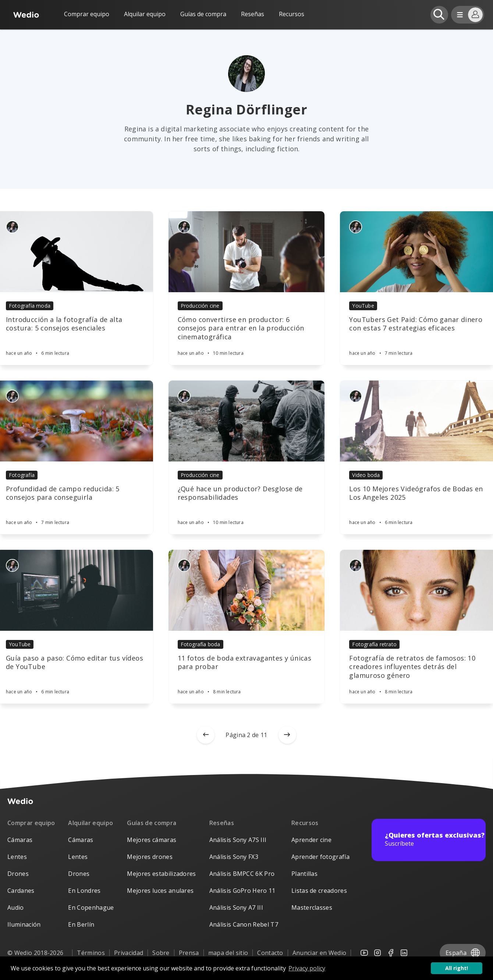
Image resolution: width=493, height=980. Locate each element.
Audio (16, 908)
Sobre (161, 953)
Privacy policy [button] (307, 968)
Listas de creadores (319, 891)
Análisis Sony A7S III (238, 840)
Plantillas (304, 874)
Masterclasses (312, 908)
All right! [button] (457, 968)
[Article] (247, 252)
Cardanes (21, 891)
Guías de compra (203, 14)
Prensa (189, 953)
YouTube (363, 306)
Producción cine (200, 306)
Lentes (17, 857)
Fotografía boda (201, 644)
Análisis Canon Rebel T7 (244, 924)
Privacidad (129, 953)
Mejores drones (150, 857)
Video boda (366, 475)
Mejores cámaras (152, 840)
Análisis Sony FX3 (234, 857)
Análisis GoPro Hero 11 (242, 891)
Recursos (305, 823)
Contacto (270, 953)
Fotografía (22, 475)
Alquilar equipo (145, 14)
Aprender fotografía (320, 857)
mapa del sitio (228, 953)
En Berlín (81, 924)
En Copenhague (91, 908)
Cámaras (20, 840)
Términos (91, 953)
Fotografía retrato (374, 644)
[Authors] (12, 227)
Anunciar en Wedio (319, 953)
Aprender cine (311, 840)
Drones (18, 874)
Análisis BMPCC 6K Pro (242, 874)
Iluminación (24, 924)
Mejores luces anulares (160, 891)
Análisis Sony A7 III (236, 908)
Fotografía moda (30, 306)
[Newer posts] (206, 735)
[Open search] (439, 15)
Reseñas (253, 14)
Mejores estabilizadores (161, 874)
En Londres (84, 891)
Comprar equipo (87, 14)
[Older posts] (287, 735)
